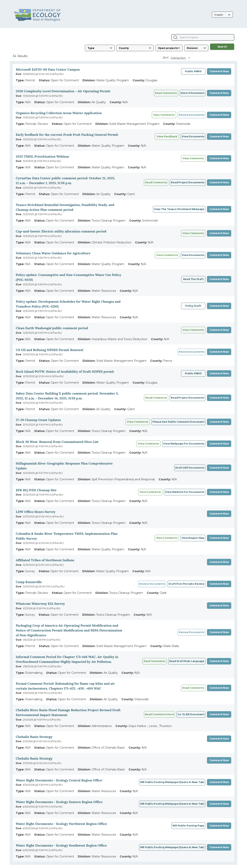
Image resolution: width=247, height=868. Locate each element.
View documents (193, 255)
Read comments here (159, 714)
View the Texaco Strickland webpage (179, 209)
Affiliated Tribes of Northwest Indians (45, 560)
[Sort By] (180, 58)
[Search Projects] (175, 37)
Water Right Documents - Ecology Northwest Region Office (61, 824)
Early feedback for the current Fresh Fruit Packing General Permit (67, 135)
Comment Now (219, 71)
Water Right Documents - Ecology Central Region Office (59, 780)
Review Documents (192, 115)
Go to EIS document (191, 714)
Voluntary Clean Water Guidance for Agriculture (53, 253)
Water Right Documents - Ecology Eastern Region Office (59, 802)
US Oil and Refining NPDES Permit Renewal (49, 350)
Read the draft (193, 279)
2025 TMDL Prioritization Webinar (43, 156)
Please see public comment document (178, 422)
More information (193, 93)
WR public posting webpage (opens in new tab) (172, 782)
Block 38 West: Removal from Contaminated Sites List (57, 442)
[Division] (196, 48)
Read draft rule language (187, 661)
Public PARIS (193, 71)
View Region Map (193, 538)
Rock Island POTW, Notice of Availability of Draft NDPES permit (65, 371)
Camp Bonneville (29, 582)
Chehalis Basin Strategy (34, 737)
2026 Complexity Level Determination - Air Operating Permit (63, 91)
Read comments (166, 93)
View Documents (193, 136)
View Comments (193, 158)
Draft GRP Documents (190, 468)
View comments (164, 115)
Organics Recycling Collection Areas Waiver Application (59, 113)
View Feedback (167, 136)
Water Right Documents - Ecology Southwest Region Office (61, 845)
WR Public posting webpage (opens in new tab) (172, 847)
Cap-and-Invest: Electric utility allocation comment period (61, 231)
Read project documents (188, 182)
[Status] (169, 48)
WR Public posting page (188, 826)
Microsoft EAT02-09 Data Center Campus (48, 69)
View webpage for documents (184, 444)
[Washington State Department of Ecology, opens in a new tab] (37, 15)
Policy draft (193, 306)
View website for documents (185, 492)
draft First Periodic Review (186, 584)
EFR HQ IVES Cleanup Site (36, 490)
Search (222, 47)
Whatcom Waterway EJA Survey (40, 604)
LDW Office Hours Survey (36, 512)
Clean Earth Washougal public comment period (52, 328)
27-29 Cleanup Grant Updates (38, 420)
